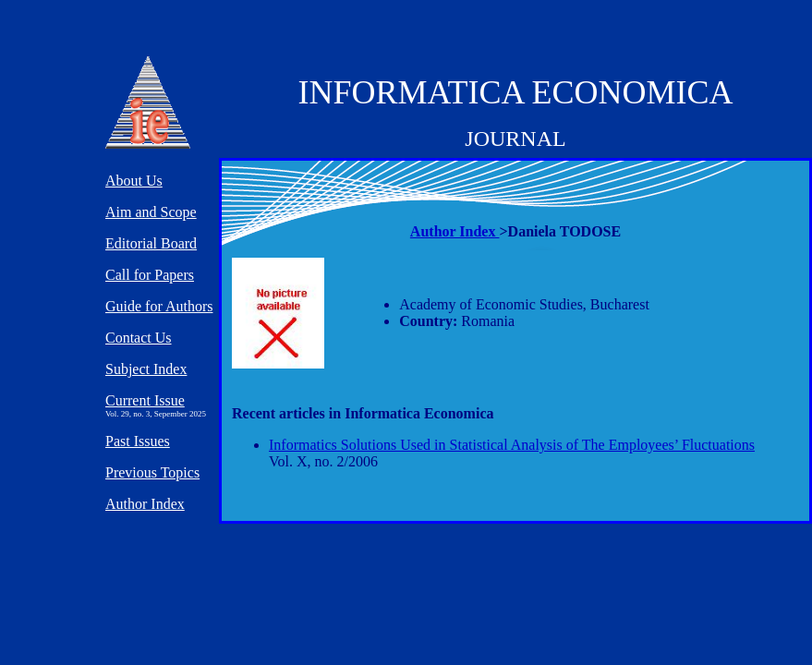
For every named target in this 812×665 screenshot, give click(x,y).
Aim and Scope (151, 212)
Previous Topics (152, 472)
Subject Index (146, 369)
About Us (134, 181)
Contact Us (139, 338)
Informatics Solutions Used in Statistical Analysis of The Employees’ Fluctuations (512, 445)
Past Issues (138, 441)
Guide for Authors (159, 306)
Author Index (455, 231)
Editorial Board (151, 243)
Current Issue (145, 400)
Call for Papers (150, 275)
